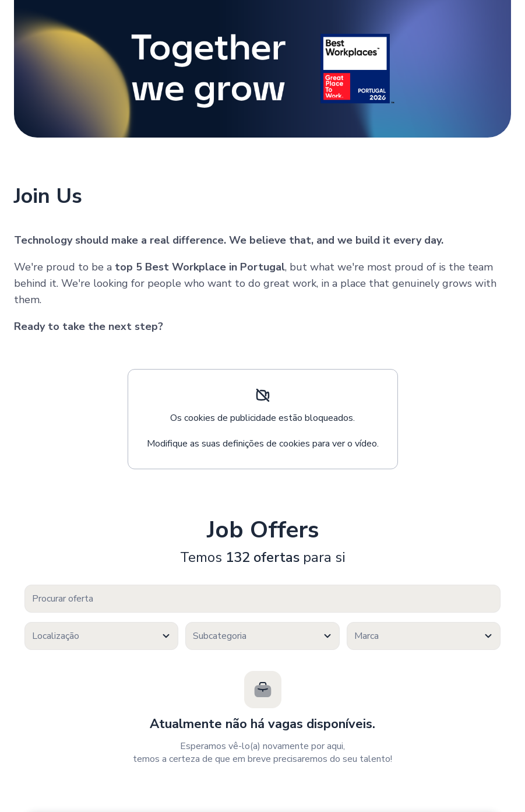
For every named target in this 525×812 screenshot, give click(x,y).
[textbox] (101, 636)
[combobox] (101, 636)
